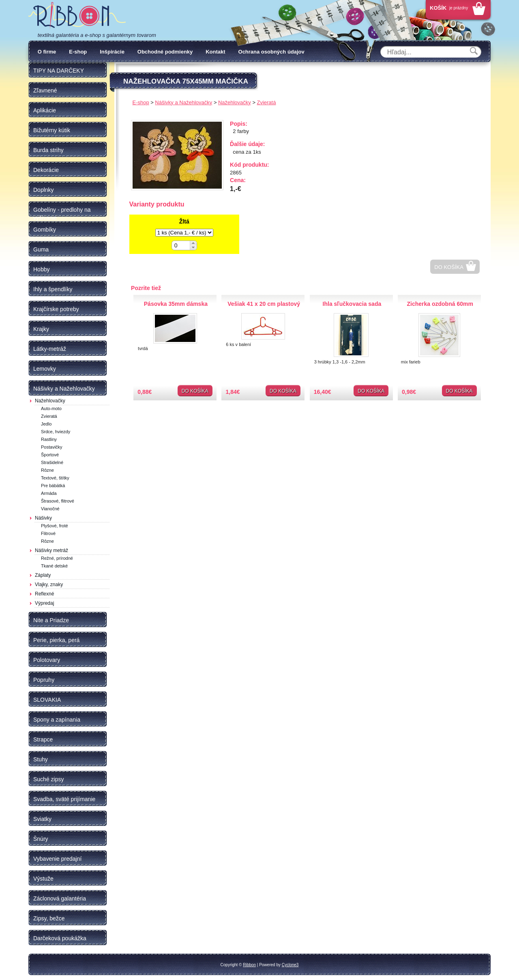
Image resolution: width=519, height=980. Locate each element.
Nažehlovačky (50, 401)
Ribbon (249, 965)
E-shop (78, 52)
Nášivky (43, 518)
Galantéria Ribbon (77, 16)
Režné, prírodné (57, 558)
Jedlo (46, 424)
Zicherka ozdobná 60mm (440, 304)
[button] (193, 243)
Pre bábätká (53, 486)
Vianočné (50, 509)
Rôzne (47, 470)
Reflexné (44, 594)
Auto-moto (51, 408)
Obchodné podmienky (165, 52)
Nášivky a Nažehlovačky (183, 102)
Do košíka (449, 267)
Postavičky (52, 447)
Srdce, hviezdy (56, 432)
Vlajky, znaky (49, 585)
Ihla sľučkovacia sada (352, 304)
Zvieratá (49, 416)
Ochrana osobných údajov (271, 52)
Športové (50, 455)
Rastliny (49, 439)
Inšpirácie (112, 52)
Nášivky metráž (51, 550)
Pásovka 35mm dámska (176, 304)
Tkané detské (54, 566)
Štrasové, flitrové (58, 501)
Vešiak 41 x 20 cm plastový (264, 304)
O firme (47, 52)
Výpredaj (44, 603)
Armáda (49, 493)
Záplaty (43, 575)
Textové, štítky (55, 478)
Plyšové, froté (55, 526)
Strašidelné (52, 462)
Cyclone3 (290, 965)
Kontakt (215, 52)
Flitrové (48, 533)
